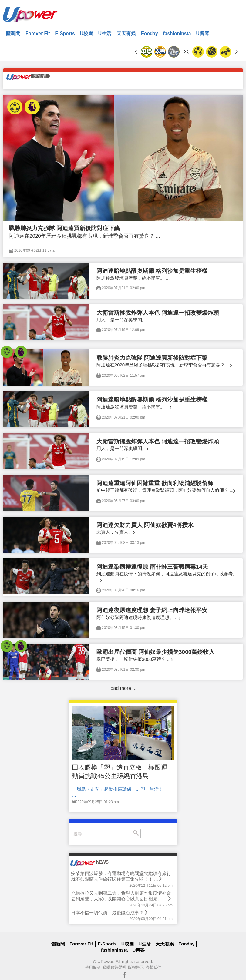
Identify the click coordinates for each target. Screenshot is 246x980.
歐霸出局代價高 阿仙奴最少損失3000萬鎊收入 (156, 652)
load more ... (123, 688)
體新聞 (13, 33)
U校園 (87, 33)
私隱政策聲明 (114, 967)
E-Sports (65, 33)
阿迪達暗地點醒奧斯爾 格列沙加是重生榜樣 (152, 271)
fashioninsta (177, 33)
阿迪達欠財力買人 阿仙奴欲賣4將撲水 (145, 525)
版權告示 (136, 967)
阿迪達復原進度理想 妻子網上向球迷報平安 (152, 610)
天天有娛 (126, 33)
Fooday (149, 33)
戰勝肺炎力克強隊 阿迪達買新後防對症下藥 (64, 228)
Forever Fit (38, 33)
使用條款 (93, 967)
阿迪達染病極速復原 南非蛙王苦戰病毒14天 (152, 567)
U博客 (202, 33)
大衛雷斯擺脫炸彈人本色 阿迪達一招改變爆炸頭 (158, 313)
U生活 (105, 33)
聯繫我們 (153, 967)
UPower (105, 961)
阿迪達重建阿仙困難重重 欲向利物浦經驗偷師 (155, 483)
